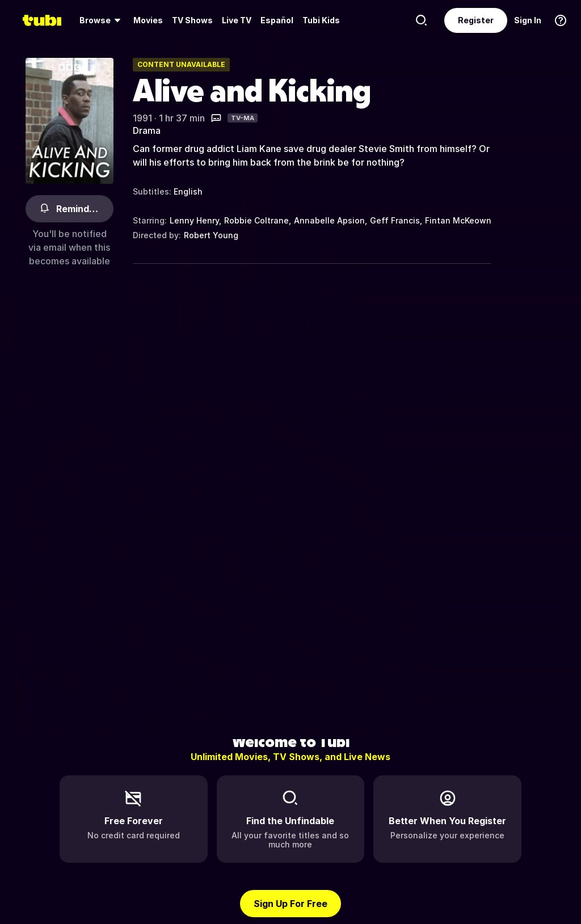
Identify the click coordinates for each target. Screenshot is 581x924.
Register (476, 20)
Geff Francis (395, 220)
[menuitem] (102, 20)
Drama (147, 130)
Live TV (237, 20)
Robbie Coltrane (256, 220)
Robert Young (211, 235)
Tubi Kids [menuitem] (321, 20)
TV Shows (192, 20)
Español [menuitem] (277, 20)
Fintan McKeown (458, 220)
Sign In (528, 20)
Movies (148, 20)
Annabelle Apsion (329, 220)
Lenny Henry (194, 220)
